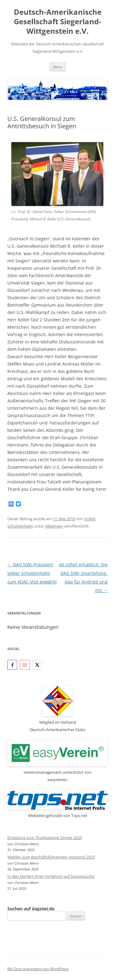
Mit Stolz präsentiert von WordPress (38, 969)
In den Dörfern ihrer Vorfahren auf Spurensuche (51, 876)
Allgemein (54, 526)
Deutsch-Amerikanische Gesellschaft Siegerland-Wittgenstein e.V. (58, 22)
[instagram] (26, 665)
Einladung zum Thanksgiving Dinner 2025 (45, 838)
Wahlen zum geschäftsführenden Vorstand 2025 (51, 857)
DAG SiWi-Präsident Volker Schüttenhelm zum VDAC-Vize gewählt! (32, 573)
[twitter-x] (38, 665)
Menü (58, 67)
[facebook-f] (13, 665)
